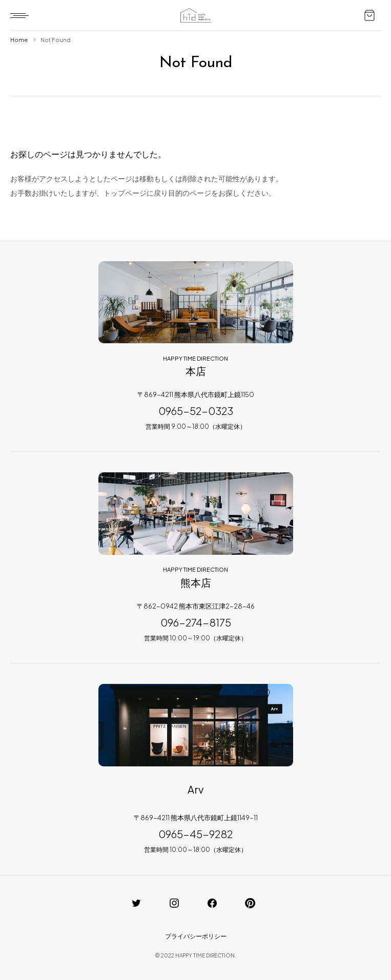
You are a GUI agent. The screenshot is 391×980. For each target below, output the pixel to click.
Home (19, 40)
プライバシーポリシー (196, 936)
